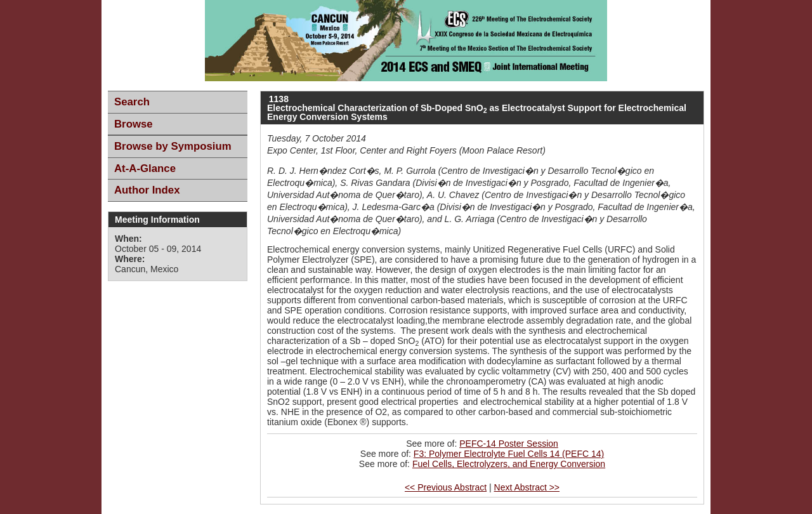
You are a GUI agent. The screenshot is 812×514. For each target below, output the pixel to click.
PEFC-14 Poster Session (509, 444)
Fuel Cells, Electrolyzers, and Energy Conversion (509, 464)
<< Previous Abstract (446, 487)
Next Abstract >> (527, 487)
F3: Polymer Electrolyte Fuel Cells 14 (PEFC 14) (509, 454)
